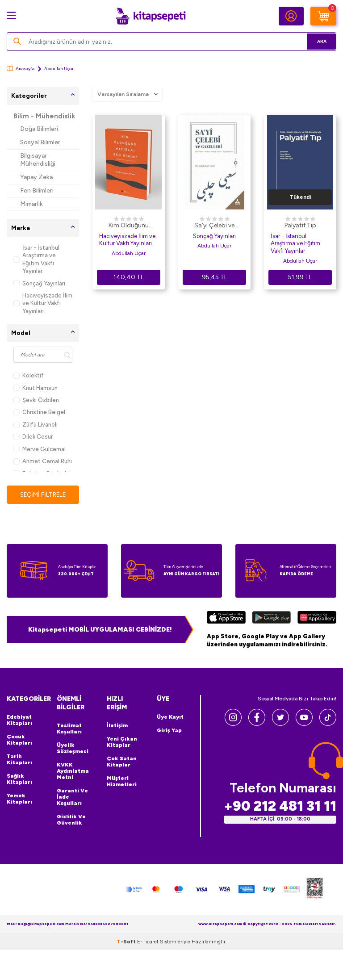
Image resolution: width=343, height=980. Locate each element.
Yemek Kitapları (19, 799)
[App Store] (226, 619)
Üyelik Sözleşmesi (73, 749)
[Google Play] (271, 619)
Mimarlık (31, 204)
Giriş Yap (169, 731)
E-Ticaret (148, 942)
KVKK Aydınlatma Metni (73, 771)
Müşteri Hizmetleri (122, 782)
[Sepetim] (323, 16)
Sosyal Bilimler (40, 142)
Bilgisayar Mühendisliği (38, 160)
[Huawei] (317, 619)
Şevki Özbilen (36, 400)
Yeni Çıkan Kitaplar (122, 742)
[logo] (151, 16)
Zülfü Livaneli (36, 425)
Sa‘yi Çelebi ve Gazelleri (214, 226)
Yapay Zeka (36, 177)
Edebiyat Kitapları (19, 720)
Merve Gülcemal (40, 449)
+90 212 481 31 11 (280, 806)
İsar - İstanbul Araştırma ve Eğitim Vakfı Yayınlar (36, 259)
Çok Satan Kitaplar (122, 762)
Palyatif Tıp (300, 225)
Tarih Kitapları (19, 760)
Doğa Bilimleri (39, 129)
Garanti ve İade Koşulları (72, 797)
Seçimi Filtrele (43, 494)
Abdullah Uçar (129, 253)
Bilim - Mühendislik (44, 116)
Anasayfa (21, 69)
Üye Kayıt (170, 717)
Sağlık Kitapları (19, 779)
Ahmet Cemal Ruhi (43, 461)
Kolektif (29, 375)
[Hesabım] (291, 16)
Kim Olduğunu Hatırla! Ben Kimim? (129, 226)
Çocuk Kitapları (19, 740)
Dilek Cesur (33, 437)
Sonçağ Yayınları (39, 283)
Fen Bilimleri (37, 191)
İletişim (117, 726)
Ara (316, 41)
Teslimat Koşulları (69, 729)
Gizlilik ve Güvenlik (71, 820)
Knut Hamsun (36, 388)
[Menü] (11, 15)
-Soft (127, 942)
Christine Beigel (39, 412)
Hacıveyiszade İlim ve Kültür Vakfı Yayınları (43, 303)
